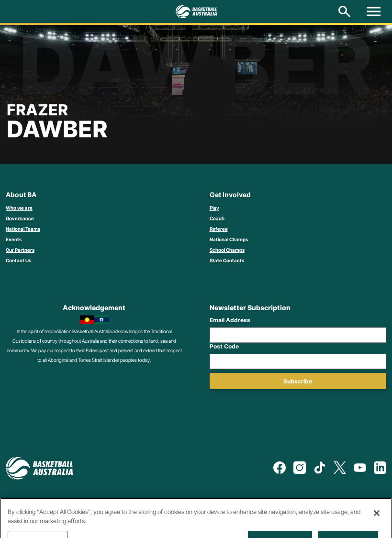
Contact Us (18, 260)
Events (14, 239)
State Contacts (227, 260)
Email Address (230, 320)
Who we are (19, 208)
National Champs (229, 239)
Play (214, 208)
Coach (217, 218)
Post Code (224, 346)
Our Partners (20, 250)
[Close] (377, 522)
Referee (219, 229)
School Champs (227, 250)
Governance (20, 218)
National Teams (23, 229)
